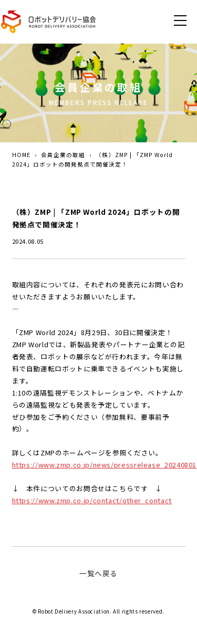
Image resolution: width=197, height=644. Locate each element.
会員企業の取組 (63, 155)
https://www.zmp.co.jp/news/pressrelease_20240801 (105, 465)
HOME (21, 155)
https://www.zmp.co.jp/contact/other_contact (92, 500)
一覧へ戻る (98, 573)
